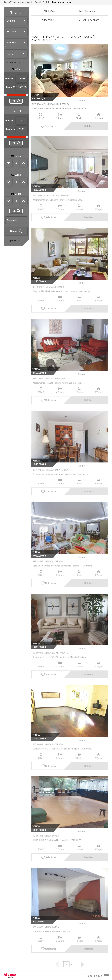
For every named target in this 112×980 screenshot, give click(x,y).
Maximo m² (10, 129)
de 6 (74, 965)
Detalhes (82, 126)
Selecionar (48, 126)
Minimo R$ (10, 79)
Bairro (16, 54)
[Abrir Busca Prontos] (106, 976)
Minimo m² (10, 120)
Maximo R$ (10, 87)
